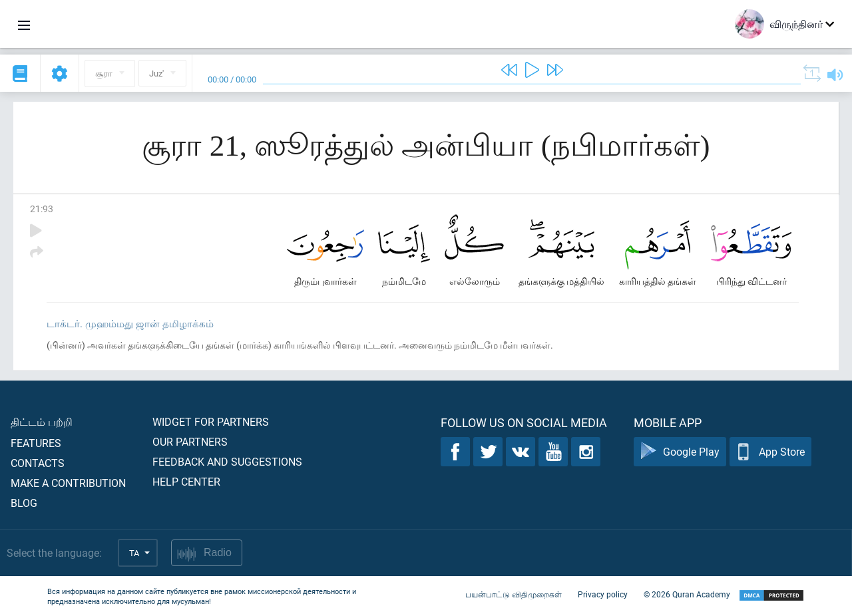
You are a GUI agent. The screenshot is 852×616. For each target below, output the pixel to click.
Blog (24, 503)
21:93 (42, 209)
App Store (770, 452)
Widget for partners (211, 421)
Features (36, 443)
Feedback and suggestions (227, 461)
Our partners (190, 441)
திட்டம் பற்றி (42, 421)
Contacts (38, 463)
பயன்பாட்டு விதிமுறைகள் (514, 595)
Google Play (680, 452)
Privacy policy (603, 595)
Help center (186, 481)
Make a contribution (68, 483)
